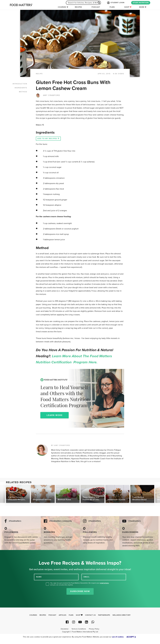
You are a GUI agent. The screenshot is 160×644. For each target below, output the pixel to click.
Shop (128, 7)
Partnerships (104, 615)
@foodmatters (15, 521)
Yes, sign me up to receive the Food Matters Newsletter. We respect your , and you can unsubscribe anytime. (80, 584)
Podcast (96, 7)
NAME (39, 577)
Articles (62, 615)
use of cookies (118, 637)
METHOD (23, 92)
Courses (62, 7)
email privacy (104, 583)
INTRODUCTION (20, 84)
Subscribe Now (80, 591)
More (142, 7)
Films (112, 7)
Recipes (78, 7)
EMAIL (87, 577)
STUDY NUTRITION (141, 3)
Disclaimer (65, 629)
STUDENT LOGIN (115, 3)
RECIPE (39, 74)
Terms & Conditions (79, 629)
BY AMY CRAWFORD (61, 445)
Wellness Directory (122, 615)
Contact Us (90, 615)
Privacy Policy (94, 629)
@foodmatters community (60, 521)
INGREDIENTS (21, 88)
